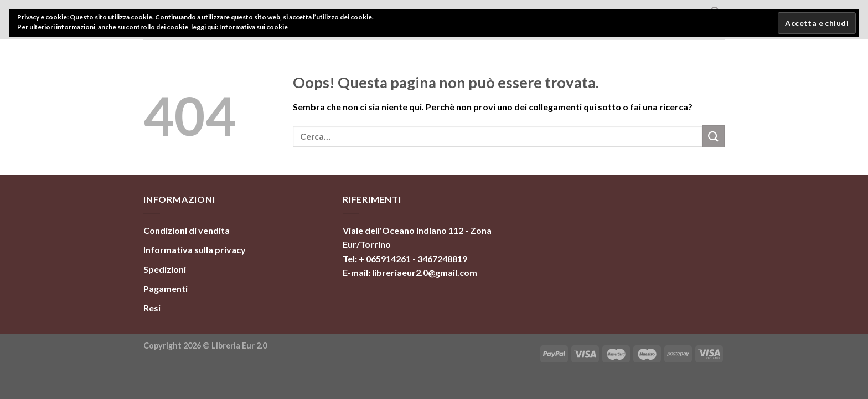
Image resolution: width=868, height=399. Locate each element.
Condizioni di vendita (187, 230)
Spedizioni (165, 269)
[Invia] (714, 136)
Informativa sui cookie (254, 27)
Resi (152, 308)
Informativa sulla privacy (195, 250)
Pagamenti (166, 288)
